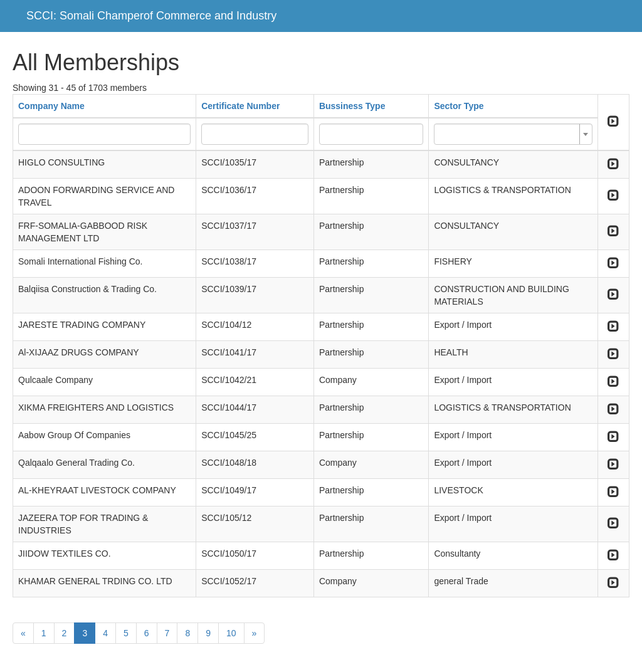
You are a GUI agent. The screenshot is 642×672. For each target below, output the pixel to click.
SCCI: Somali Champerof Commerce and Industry (151, 16)
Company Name (51, 106)
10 (231, 633)
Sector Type (459, 106)
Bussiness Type (352, 106)
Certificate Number (240, 106)
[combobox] (513, 134)
